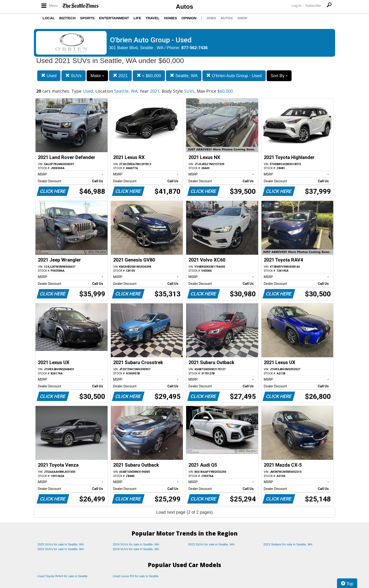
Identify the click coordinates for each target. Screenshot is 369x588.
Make (97, 76)
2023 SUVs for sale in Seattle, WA (211, 544)
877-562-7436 (195, 48)
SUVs (74, 76)
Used (49, 76)
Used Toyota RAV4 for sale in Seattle (62, 576)
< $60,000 (149, 76)
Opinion (189, 18)
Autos (184, 7)
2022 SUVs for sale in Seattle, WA (61, 549)
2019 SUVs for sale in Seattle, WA (136, 549)
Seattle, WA (184, 76)
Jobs (211, 18)
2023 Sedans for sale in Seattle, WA (288, 544)
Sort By (279, 76)
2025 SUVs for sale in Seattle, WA (61, 544)
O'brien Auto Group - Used (234, 76)
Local (49, 18)
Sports (87, 18)
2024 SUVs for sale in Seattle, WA (136, 544)
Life (137, 18)
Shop (242, 18)
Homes (170, 18)
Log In (297, 6)
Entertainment (114, 18)
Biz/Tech (67, 18)
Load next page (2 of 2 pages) (184, 512)
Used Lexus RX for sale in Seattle (136, 576)
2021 (120, 76)
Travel (153, 18)
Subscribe (313, 6)
